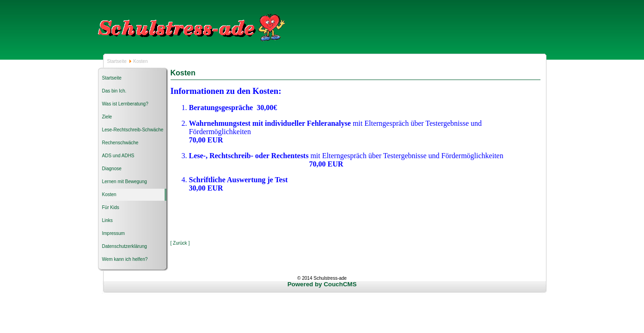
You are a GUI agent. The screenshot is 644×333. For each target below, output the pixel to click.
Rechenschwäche (120, 143)
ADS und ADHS (118, 156)
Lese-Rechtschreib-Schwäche (133, 130)
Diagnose (112, 169)
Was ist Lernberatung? (125, 104)
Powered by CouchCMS (322, 284)
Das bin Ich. (114, 91)
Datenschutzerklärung (125, 246)
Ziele (107, 117)
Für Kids (111, 207)
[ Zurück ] (180, 243)
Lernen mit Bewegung (125, 182)
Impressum (113, 233)
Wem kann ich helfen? (125, 259)
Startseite (118, 61)
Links (107, 220)
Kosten (109, 194)
